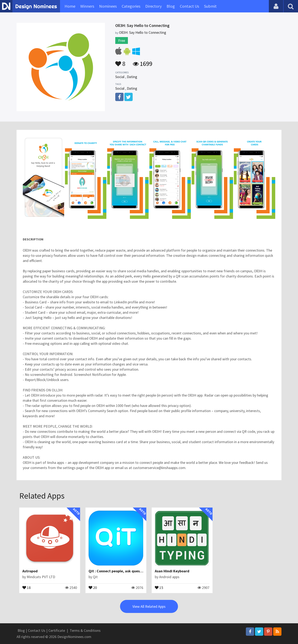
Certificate (57, 630)
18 (26, 587)
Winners (87, 6)
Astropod (30, 571)
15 (159, 587)
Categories (131, 6)
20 (93, 587)
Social (120, 77)
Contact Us (189, 6)
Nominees (108, 6)
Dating (132, 77)
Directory (153, 6)
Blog (171, 6)
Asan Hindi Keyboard (172, 571)
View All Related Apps (149, 606)
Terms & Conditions (85, 630)
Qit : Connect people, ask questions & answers (127, 571)
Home (70, 6)
